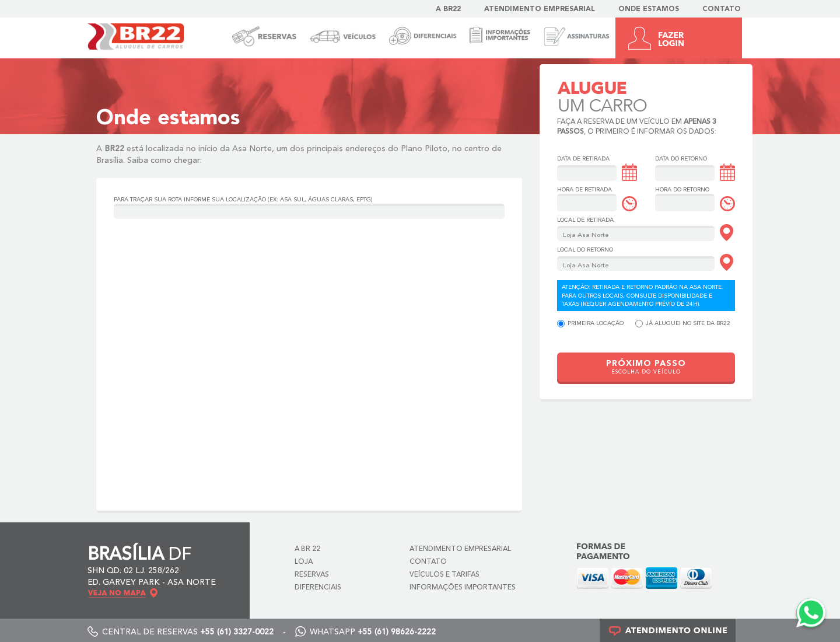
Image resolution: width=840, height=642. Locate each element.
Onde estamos (649, 9)
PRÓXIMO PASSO (646, 367)
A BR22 (448, 9)
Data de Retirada (583, 159)
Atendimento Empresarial (540, 9)
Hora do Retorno (682, 190)
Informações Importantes (463, 588)
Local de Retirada (585, 220)
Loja (304, 562)
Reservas (312, 575)
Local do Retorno (585, 250)
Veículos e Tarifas (444, 575)
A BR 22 (307, 549)
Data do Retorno (681, 159)
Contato (722, 9)
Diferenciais (318, 588)
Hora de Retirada (584, 190)
